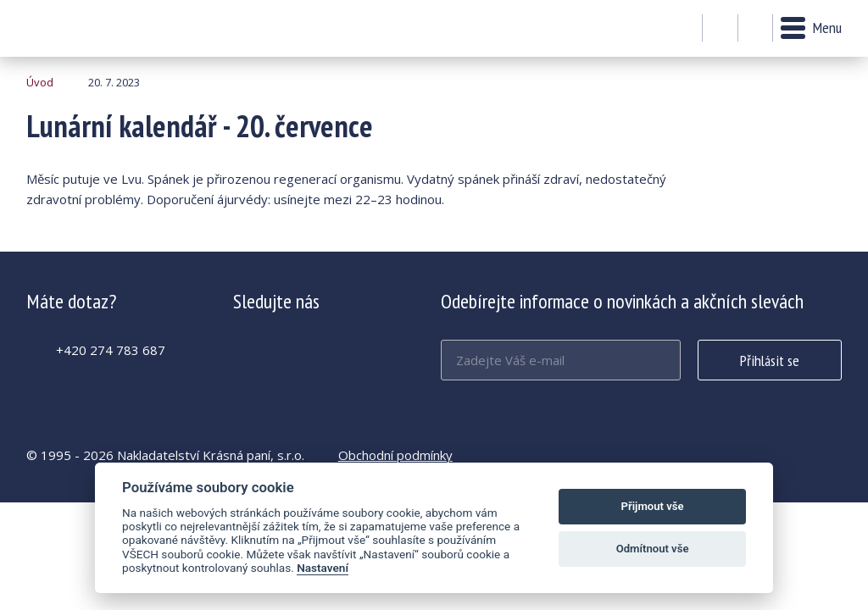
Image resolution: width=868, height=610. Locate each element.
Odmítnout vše (653, 549)
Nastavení (323, 568)
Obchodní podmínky (395, 455)
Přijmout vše (653, 506)
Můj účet (720, 29)
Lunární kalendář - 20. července (72, 28)
